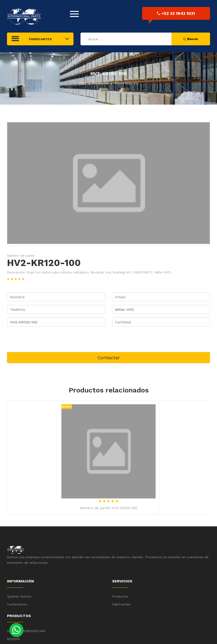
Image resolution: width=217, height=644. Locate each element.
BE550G (13, 639)
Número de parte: (21, 256)
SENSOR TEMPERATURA (26, 631)
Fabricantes (121, 604)
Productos (120, 596)
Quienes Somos (19, 596)
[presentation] (42, 339)
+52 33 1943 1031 (176, 13)
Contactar (109, 358)
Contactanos (17, 604)
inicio (83, 83)
